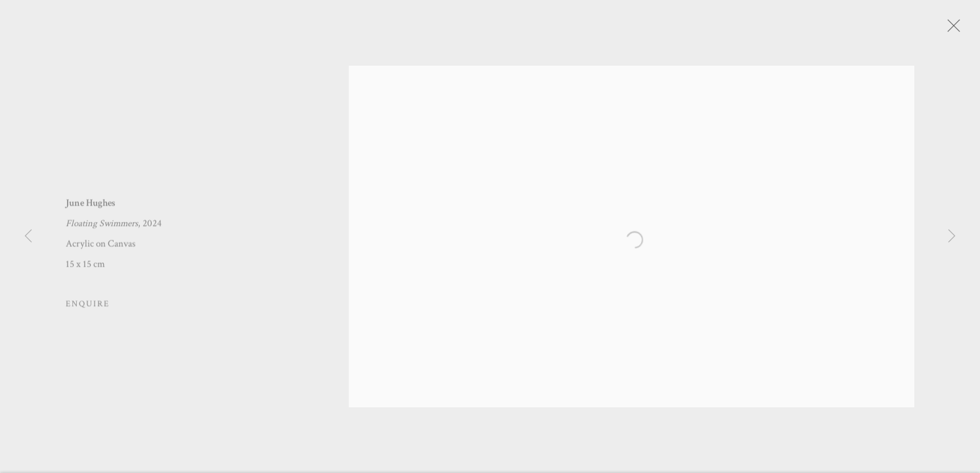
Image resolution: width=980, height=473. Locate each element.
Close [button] (960, 30)
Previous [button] (28, 236)
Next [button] (952, 236)
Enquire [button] (88, 307)
